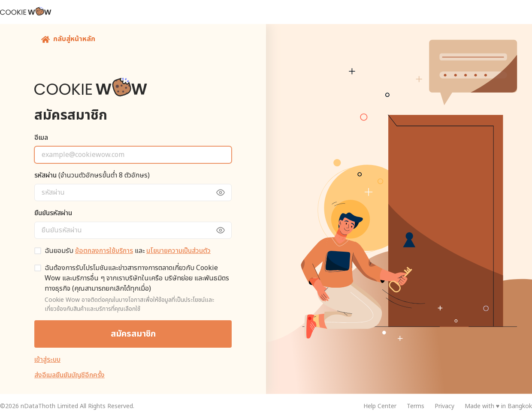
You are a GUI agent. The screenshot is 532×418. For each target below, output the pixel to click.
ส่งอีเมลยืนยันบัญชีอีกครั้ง (70, 375)
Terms (416, 406)
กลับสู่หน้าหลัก (68, 39)
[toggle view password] (225, 192)
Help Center (380, 406)
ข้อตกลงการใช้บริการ (104, 251)
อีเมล (41, 138)
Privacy (444, 406)
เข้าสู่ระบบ (47, 360)
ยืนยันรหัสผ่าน (53, 213)
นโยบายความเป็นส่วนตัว (178, 251)
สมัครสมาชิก (133, 334)
